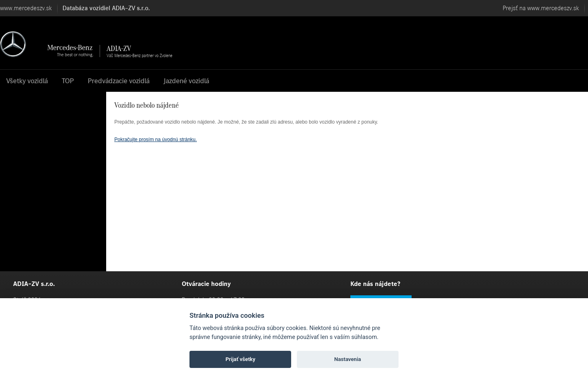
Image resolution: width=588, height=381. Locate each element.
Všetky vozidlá (27, 81)
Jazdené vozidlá (186, 81)
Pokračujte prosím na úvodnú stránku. (156, 140)
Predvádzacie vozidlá (119, 81)
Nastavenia (347, 359)
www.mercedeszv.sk (26, 8)
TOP (68, 81)
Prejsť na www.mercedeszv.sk (541, 8)
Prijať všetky (240, 359)
